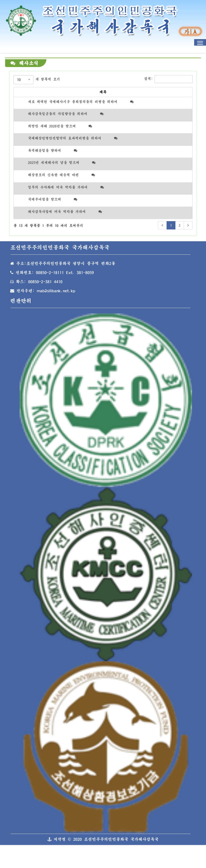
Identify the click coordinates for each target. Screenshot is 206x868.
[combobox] (23, 80)
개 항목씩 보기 (37, 80)
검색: (168, 79)
